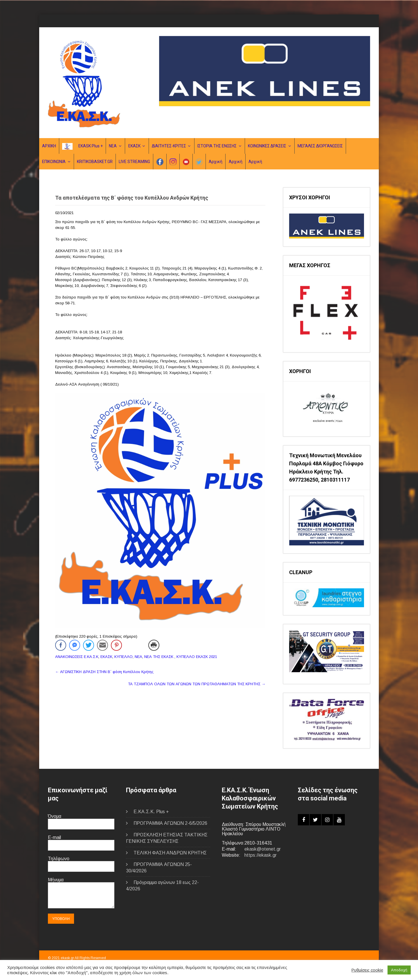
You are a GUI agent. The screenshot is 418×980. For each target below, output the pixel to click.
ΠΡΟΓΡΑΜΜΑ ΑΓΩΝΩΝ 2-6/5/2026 (170, 823)
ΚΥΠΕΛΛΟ (124, 657)
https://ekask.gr (261, 855)
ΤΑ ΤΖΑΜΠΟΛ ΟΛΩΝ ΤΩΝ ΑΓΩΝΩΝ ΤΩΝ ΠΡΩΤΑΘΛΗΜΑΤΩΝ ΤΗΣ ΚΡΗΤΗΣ (197, 684)
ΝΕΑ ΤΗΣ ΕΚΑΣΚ (159, 657)
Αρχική (216, 162)
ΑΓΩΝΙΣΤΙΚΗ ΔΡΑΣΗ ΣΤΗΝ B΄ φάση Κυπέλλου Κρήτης (104, 672)
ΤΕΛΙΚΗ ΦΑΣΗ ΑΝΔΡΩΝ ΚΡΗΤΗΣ (170, 853)
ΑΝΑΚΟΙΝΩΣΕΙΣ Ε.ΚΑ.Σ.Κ (77, 657)
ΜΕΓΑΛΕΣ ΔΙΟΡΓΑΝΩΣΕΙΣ (320, 146)
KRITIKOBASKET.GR (95, 162)
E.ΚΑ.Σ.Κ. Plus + (151, 812)
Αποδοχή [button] (399, 970)
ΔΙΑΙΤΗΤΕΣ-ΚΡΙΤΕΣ (169, 146)
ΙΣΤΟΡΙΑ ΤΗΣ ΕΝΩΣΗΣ (217, 146)
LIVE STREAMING (134, 162)
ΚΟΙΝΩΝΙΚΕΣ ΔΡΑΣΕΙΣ (267, 146)
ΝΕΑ (113, 146)
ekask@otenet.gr (263, 849)
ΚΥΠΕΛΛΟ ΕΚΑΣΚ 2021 (197, 657)
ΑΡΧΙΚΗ (49, 146)
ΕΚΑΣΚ (134, 146)
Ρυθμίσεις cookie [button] (367, 970)
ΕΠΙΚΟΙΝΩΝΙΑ (54, 162)
